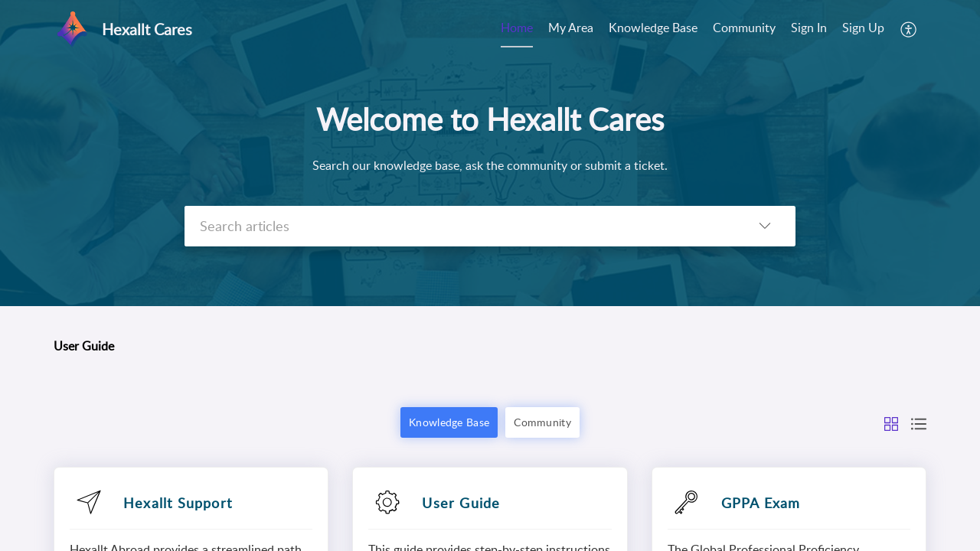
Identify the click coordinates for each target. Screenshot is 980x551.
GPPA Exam (761, 503)
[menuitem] (809, 29)
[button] (909, 29)
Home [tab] (517, 28)
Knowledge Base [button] (449, 422)
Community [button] (542, 422)
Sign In (809, 28)
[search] (459, 226)
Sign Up (863, 28)
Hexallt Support (178, 503)
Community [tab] (744, 28)
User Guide (461, 503)
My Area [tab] (571, 28)
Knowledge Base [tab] (653, 28)
